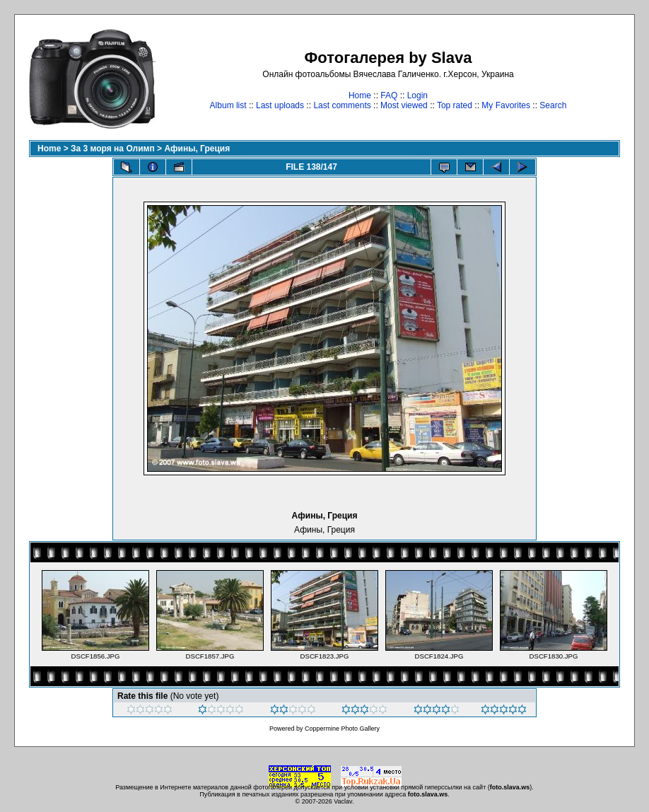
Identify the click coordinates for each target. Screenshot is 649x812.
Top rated (455, 105)
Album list (228, 105)
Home (360, 95)
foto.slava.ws (510, 787)
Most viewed (404, 105)
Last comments (342, 105)
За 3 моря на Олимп (113, 149)
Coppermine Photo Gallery (342, 729)
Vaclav (343, 801)
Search (553, 105)
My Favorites (506, 105)
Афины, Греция (197, 149)
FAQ (389, 95)
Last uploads (280, 105)
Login (417, 95)
